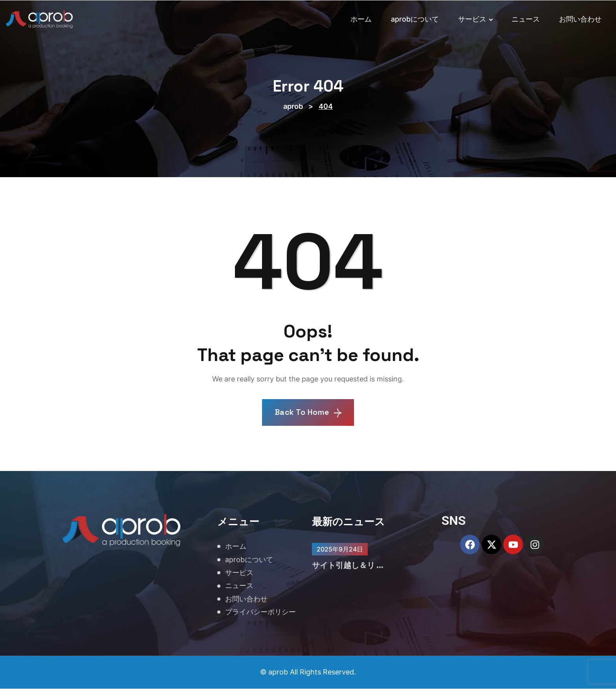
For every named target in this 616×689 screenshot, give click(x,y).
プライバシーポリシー (260, 612)
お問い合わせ (580, 19)
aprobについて (415, 19)
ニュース (526, 19)
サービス (475, 19)
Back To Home (308, 413)
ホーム (361, 19)
